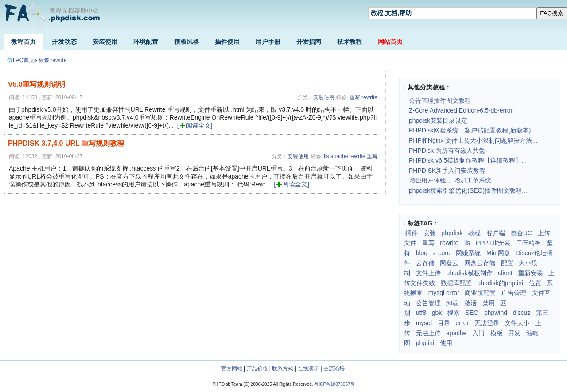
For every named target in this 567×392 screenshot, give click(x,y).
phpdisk (452, 233)
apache (339, 156)
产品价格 (257, 369)
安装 (430, 233)
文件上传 (428, 273)
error (462, 323)
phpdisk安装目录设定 (438, 120)
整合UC (521, 233)
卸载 (452, 303)
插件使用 (227, 42)
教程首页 (23, 42)
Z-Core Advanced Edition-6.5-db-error (461, 110)
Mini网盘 (498, 253)
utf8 (421, 313)
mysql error (444, 293)
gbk (437, 313)
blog (422, 253)
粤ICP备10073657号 (334, 384)
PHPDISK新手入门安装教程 (447, 171)
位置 (535, 283)
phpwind (496, 313)
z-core (442, 253)
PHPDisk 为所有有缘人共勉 (447, 151)
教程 (474, 233)
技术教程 (350, 42)
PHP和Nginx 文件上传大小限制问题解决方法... (473, 140)
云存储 (425, 263)
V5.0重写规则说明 (37, 84)
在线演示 (308, 369)
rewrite (369, 97)
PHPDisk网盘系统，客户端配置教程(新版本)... (472, 130)
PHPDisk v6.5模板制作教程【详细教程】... (468, 160)
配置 (507, 263)
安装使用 (105, 42)
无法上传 (428, 333)
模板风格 (186, 42)
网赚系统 (468, 253)
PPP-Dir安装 (493, 243)
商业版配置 (480, 293)
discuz (522, 313)
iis (326, 156)
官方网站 (232, 369)
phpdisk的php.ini (500, 283)
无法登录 (487, 323)
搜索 (454, 313)
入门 (478, 333)
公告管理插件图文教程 (440, 101)
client (505, 273)
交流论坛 (334, 369)
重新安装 (531, 273)
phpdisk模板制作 (469, 273)
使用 (446, 343)
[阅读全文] (195, 125)
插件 (412, 233)
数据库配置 (456, 283)
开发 (514, 333)
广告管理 (514, 293)
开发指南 (309, 42)
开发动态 (64, 42)
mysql (424, 323)
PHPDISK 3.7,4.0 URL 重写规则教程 (66, 143)
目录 (444, 323)
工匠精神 (528, 243)
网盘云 (449, 263)
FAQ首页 (20, 60)
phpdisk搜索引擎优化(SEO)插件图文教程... (468, 190)
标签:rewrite (52, 60)
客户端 (496, 233)
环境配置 (146, 42)
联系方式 (283, 369)
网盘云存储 (480, 263)
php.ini (425, 343)
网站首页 (390, 42)
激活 (470, 303)
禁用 (489, 303)
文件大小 (517, 323)
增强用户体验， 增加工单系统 (450, 180)
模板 (497, 333)
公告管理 (428, 303)
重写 (355, 97)
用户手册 (268, 42)
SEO (472, 313)
